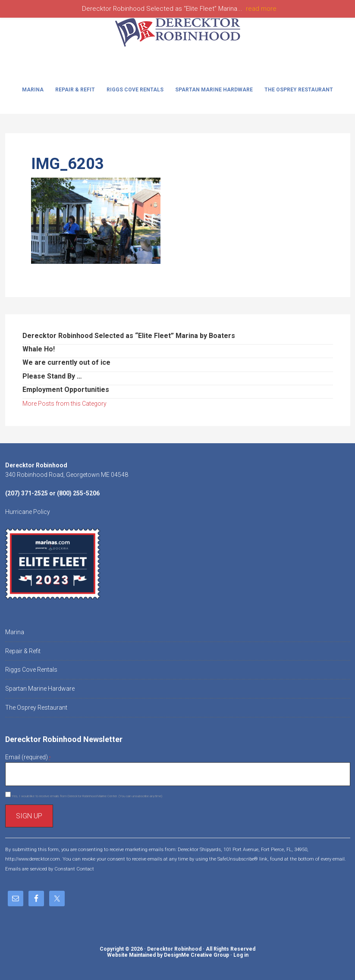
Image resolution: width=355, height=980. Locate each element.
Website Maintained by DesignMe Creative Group (168, 955)
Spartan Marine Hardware (40, 689)
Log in (241, 955)
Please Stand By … (52, 376)
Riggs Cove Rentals (31, 670)
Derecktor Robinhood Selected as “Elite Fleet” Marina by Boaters (129, 336)
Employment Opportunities (66, 390)
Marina (15, 632)
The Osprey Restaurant (36, 708)
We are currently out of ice (66, 362)
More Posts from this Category (64, 404)
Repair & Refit (23, 651)
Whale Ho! (39, 349)
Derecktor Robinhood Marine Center (178, 40)
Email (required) (28, 757)
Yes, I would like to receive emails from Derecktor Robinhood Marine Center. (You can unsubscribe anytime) (86, 796)
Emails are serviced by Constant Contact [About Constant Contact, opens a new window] (50, 869)
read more (261, 9)
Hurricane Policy (28, 512)
